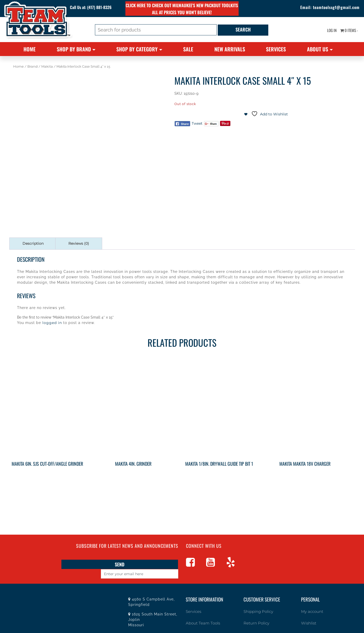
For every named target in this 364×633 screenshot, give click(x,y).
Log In (327, 31)
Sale (188, 49)
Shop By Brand (74, 49)
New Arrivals (230, 49)
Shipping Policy (257, 602)
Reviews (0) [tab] (79, 243)
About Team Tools (200, 613)
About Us (318, 49)
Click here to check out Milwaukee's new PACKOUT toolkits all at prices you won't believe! (182, 9)
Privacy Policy (255, 623)
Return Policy (255, 613)
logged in (52, 323)
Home (30, 49)
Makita (47, 66)
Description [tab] (33, 243)
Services (276, 49)
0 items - (347, 31)
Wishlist (308, 613)
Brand (33, 66)
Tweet (197, 123)
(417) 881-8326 (104, 8)
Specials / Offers (199, 623)
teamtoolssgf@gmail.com (329, 8)
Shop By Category (137, 49)
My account (311, 602)
